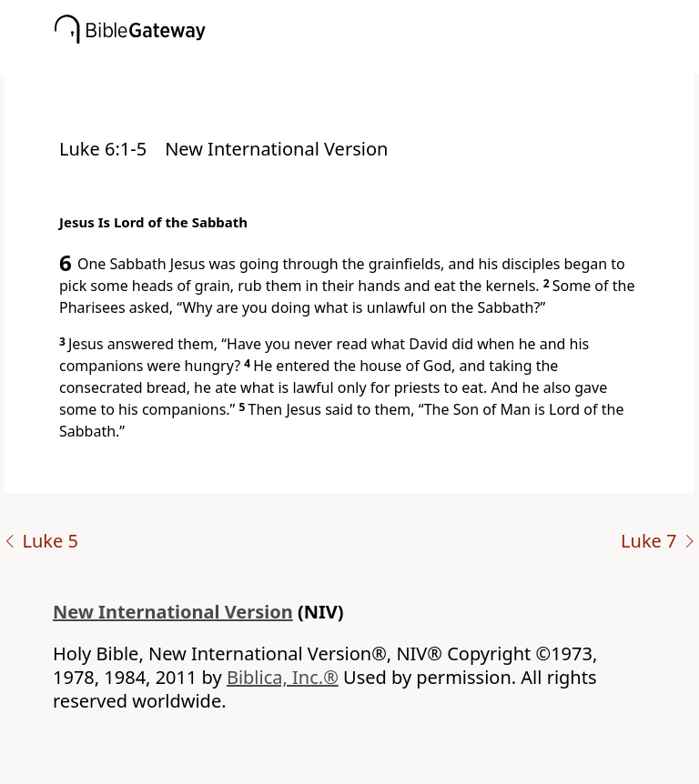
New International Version (173, 612)
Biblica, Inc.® (283, 677)
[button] (377, 61)
